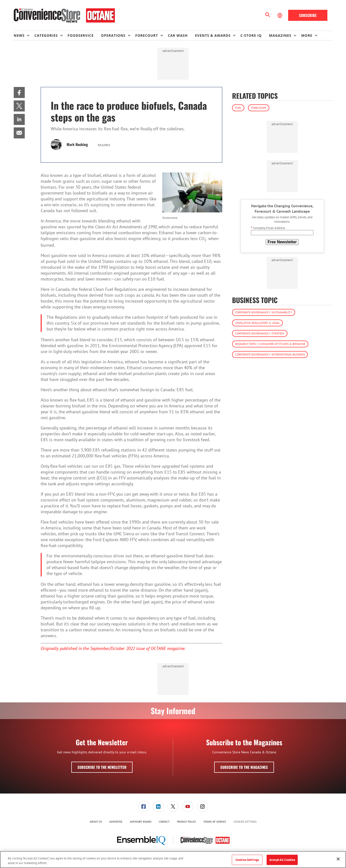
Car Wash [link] (178, 35)
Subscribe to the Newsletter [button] (102, 767)
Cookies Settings (245, 822)
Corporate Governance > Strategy (260, 333)
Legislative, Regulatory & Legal (257, 323)
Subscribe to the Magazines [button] (244, 767)
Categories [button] (46, 35)
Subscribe (308, 15)
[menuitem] (24, 36)
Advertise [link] (116, 822)
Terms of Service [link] (215, 822)
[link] (19, 92)
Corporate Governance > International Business (270, 354)
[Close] (338, 859)
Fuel (238, 108)
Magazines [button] (280, 35)
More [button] (307, 35)
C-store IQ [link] (251, 35)
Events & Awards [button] (213, 35)
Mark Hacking (77, 144)
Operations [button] (113, 35)
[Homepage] (64, 15)
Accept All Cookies (282, 860)
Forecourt (259, 108)
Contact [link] (164, 822)
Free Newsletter (282, 242)
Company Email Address (268, 228)
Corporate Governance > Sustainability (264, 312)
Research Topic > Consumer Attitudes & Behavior (270, 344)
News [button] (19, 35)
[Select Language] (280, 15)
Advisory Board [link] (141, 822)
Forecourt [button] (147, 35)
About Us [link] (96, 822)
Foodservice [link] (81, 35)
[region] (173, 860)
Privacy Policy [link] (186, 822)
